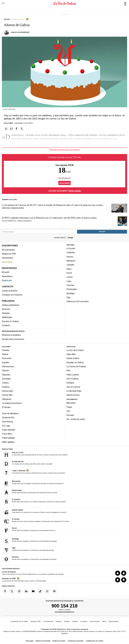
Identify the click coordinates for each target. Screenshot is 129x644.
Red (68, 371)
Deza (69, 269)
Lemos (70, 277)
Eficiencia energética (11, 335)
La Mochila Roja (74, 391)
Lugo (69, 281)
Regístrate (7, 280)
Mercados (71, 403)
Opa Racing (7, 422)
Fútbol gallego (8, 438)
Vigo (69, 297)
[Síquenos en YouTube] (33, 591)
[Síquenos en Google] (54, 591)
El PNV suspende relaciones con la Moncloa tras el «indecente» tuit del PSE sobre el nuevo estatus (49, 218)
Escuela (70, 415)
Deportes (6, 375)
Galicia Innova (73, 395)
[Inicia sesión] (125, 3)
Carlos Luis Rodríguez (20, 32)
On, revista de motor (76, 419)
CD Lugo (6, 426)
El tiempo (6, 407)
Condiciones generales (76, 641)
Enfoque (70, 383)
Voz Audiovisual (48, 621)
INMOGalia (7, 317)
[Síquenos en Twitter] (12, 591)
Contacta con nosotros (12, 295)
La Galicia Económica (12, 403)
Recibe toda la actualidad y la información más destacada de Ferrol (29, 531)
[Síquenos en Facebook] (5, 591)
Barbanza (71, 261)
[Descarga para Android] (124, 573)
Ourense (70, 285)
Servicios (6, 309)
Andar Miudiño (9, 430)
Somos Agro (8, 391)
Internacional (8, 366)
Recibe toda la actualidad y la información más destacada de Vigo (28, 550)
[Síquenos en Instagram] (19, 591)
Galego (70, 238)
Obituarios (7, 399)
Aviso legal (29, 641)
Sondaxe (67, 621)
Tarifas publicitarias (11, 305)
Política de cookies (59, 641)
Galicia (5, 354)
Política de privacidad (43, 641)
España (5, 362)
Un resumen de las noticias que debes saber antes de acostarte (28, 464)
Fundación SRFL (36, 621)
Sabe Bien (71, 354)
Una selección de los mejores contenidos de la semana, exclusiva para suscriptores (34, 473)
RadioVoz (59, 621)
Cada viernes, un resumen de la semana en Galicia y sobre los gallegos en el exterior (35, 512)
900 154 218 (64, 606)
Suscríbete (65, 183)
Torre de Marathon (10, 413)
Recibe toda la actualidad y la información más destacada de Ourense (30, 559)
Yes (68, 411)
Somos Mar (7, 395)
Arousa (70, 257)
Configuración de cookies (95, 641)
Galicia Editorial (113, 621)
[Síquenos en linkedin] (26, 591)
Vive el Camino (73, 387)
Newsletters (7, 276)
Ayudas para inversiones (13, 339)
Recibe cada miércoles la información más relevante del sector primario (30, 493)
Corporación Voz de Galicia (19, 621)
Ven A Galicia (72, 379)
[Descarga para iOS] (118, 573)
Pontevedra (72, 289)
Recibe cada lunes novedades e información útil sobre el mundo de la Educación (33, 484)
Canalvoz (75, 621)
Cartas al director (10, 291)
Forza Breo (7, 434)
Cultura (5, 383)
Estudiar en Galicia (75, 362)
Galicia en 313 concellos (78, 301)
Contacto (6, 325)
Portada (6, 350)
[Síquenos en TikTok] (40, 591)
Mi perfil (5, 272)
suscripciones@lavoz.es (64, 612)
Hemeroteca (7, 258)
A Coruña (71, 248)
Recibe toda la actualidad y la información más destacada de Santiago (30, 541)
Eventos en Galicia (10, 321)
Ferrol (69, 273)
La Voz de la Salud (75, 350)
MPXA (104, 621)
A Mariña (71, 253)
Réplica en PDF (9, 254)
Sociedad (6, 379)
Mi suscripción (8, 250)
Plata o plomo (73, 375)
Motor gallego (8, 442)
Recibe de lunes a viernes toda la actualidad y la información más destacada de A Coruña (36, 522)
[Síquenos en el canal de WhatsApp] (47, 591)
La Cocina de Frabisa (76, 366)
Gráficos (6, 387)
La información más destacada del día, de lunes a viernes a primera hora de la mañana (35, 455)
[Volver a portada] (64, 4)
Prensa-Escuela (95, 621)
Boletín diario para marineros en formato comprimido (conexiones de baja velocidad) (34, 502)
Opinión (6, 371)
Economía (7, 358)
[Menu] (4, 4)
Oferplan (6, 313)
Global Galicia (73, 358)
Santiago (71, 293)
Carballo (70, 265)
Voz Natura (84, 621)
